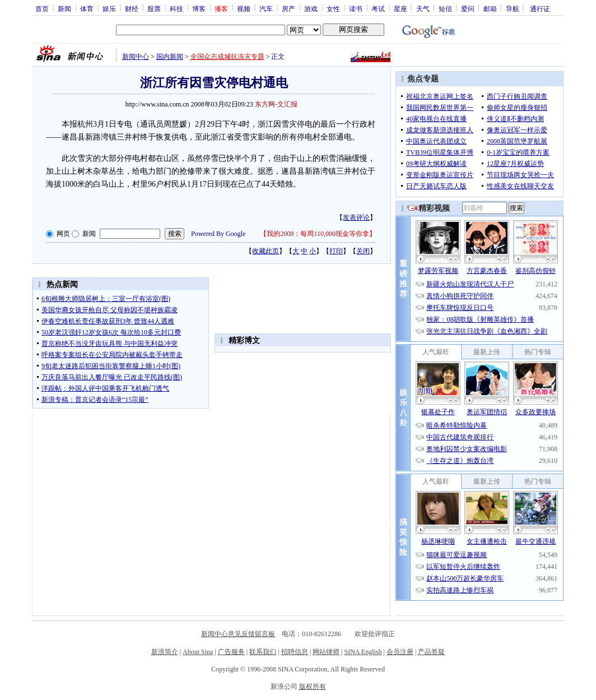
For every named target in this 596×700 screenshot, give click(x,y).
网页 (63, 234)
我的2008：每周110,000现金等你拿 (318, 234)
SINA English (363, 652)
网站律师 (326, 652)
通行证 (540, 8)
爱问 (468, 8)
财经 (132, 8)
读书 (356, 8)
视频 (244, 8)
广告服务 (231, 652)
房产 (288, 8)
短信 (445, 8)
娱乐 (109, 8)
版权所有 (313, 687)
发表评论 (356, 217)
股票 (154, 8)
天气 (423, 8)
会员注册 (400, 652)
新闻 (64, 8)
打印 (336, 251)
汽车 (266, 8)
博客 (199, 8)
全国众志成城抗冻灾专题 (227, 57)
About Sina (198, 652)
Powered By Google (218, 234)
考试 (378, 8)
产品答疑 (431, 652)
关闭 (363, 251)
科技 (176, 8)
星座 (401, 8)
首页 (42, 8)
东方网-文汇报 (276, 104)
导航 (513, 8)
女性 (333, 8)
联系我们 (263, 652)
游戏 (311, 8)
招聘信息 (295, 652)
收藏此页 (266, 251)
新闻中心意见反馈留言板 (238, 634)
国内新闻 (170, 57)
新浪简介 (165, 652)
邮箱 (490, 8)
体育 (87, 8)
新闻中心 (136, 57)
